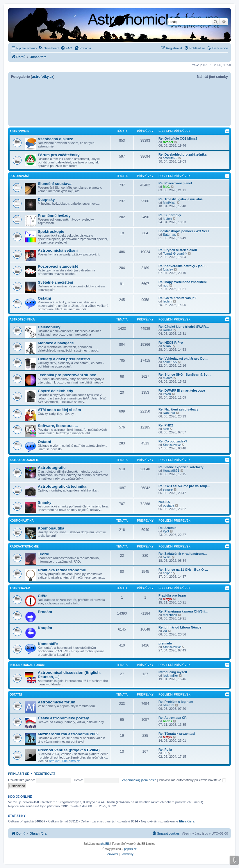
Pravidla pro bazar (172, 595)
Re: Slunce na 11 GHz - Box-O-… (183, 570)
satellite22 (170, 158)
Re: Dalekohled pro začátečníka (182, 154)
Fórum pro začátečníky (59, 155)
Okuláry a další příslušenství (64, 359)
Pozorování (19, 176)
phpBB (105, 844)
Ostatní (44, 298)
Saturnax (169, 235)
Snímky (45, 502)
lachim (167, 301)
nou (165, 285)
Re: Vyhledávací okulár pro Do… (183, 359)
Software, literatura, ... (58, 426)
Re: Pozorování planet (175, 183)
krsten (167, 219)
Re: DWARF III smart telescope (182, 390)
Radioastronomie (24, 546)
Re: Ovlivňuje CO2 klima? (178, 138)
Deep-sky (46, 200)
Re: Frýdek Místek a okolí (178, 250)
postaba (168, 505)
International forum (27, 665)
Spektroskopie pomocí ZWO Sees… (186, 231)
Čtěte (43, 596)
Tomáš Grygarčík (175, 253)
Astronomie (19, 131)
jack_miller (170, 676)
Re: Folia (165, 750)
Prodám (45, 612)
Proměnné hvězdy (54, 216)
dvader (168, 142)
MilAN (167, 346)
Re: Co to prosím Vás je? (177, 298)
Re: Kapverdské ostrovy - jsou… (183, 266)
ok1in (167, 557)
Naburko (169, 413)
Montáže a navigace (56, 343)
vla (165, 631)
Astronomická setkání (58, 250)
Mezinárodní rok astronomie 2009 (68, 734)
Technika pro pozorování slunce (67, 375)
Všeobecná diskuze (56, 139)
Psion (167, 394)
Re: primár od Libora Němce (180, 627)
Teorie (43, 554)
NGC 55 (164, 502)
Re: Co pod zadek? (173, 441)
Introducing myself (173, 672)
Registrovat (44, 774)
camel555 (170, 362)
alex (166, 429)
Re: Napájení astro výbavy (178, 409)
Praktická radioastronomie (62, 570)
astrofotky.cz (43, 77)
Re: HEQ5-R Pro (171, 343)
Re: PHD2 (166, 425)
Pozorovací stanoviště (58, 266)
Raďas (167, 330)
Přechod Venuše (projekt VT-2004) (69, 750)
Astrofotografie (24, 460)
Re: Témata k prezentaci (177, 734)
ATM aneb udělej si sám (59, 410)
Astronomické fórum (57, 702)
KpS (166, 531)
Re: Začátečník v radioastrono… (183, 554)
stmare (168, 489)
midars (168, 378)
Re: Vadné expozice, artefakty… (183, 467)
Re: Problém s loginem (176, 702)
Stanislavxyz (172, 445)
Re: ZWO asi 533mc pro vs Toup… (184, 486)
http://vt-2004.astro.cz (65, 761)
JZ (165, 753)
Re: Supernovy (170, 215)
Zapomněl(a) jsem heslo (139, 780)
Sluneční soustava (55, 184)
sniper (167, 573)
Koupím (45, 628)
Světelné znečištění (56, 282)
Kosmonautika (22, 521)
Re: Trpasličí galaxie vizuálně (181, 199)
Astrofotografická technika (62, 486)
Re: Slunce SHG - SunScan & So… (185, 374)
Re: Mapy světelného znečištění (183, 282)
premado (165, 643)
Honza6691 (171, 471)
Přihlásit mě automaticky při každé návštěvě (192, 780)
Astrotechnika (22, 319)
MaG (166, 187)
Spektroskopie (51, 232)
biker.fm (168, 705)
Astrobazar (20, 588)
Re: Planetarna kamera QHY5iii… (183, 611)
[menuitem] (49, 48)
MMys (167, 599)
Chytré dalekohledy (56, 391)
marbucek (170, 615)
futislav (168, 269)
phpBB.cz (130, 849)
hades (167, 721)
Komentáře (48, 644)
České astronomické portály (63, 718)
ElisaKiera (187, 821)
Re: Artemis (167, 528)
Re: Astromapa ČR (173, 718)
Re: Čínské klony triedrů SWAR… (184, 327)
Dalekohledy (49, 327)
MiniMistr (169, 203)
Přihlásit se (19, 774)
